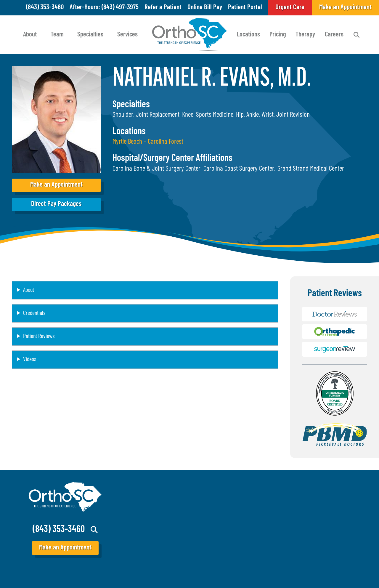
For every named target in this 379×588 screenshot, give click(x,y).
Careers (334, 35)
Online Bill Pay (205, 8)
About (30, 35)
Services (127, 35)
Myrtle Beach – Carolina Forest (148, 142)
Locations (248, 35)
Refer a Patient (163, 8)
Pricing (278, 35)
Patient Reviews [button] (39, 337)
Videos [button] (30, 360)
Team (57, 35)
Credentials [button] (34, 313)
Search (356, 35)
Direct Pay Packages (56, 204)
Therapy (305, 35)
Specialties (90, 35)
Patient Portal (245, 8)
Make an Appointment (56, 185)
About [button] (29, 290)
